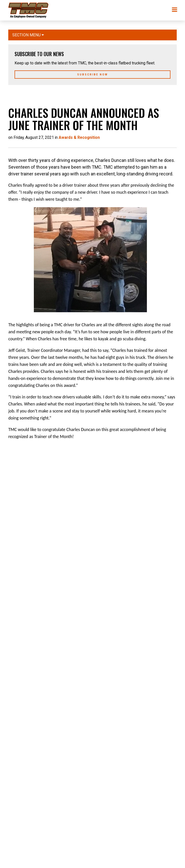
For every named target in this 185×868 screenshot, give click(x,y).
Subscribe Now (92, 75)
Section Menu (28, 35)
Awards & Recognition (79, 137)
